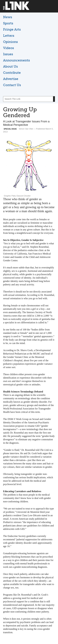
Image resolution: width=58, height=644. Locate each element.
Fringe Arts (12, 29)
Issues (8, 54)
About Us (10, 66)
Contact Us (12, 85)
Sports (8, 23)
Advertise (11, 79)
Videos (9, 48)
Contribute (12, 73)
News (8, 17)
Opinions (10, 42)
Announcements (16, 60)
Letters (9, 36)
